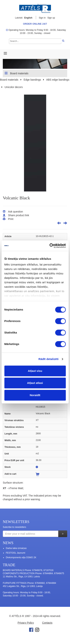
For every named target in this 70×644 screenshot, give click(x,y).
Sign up (51, 18)
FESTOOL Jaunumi (15, 553)
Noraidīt (35, 395)
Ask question (15, 212)
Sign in (43, 18)
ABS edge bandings (58, 80)
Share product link (19, 215)
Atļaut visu (35, 371)
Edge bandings (32, 80)
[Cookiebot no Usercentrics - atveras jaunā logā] (50, 246)
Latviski (19, 18)
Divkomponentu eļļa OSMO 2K (21, 557)
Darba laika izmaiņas (16, 548)
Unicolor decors (14, 87)
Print (11, 219)
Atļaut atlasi (35, 383)
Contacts (47, 623)
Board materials (17, 73)
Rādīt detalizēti (48, 359)
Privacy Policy (26, 623)
